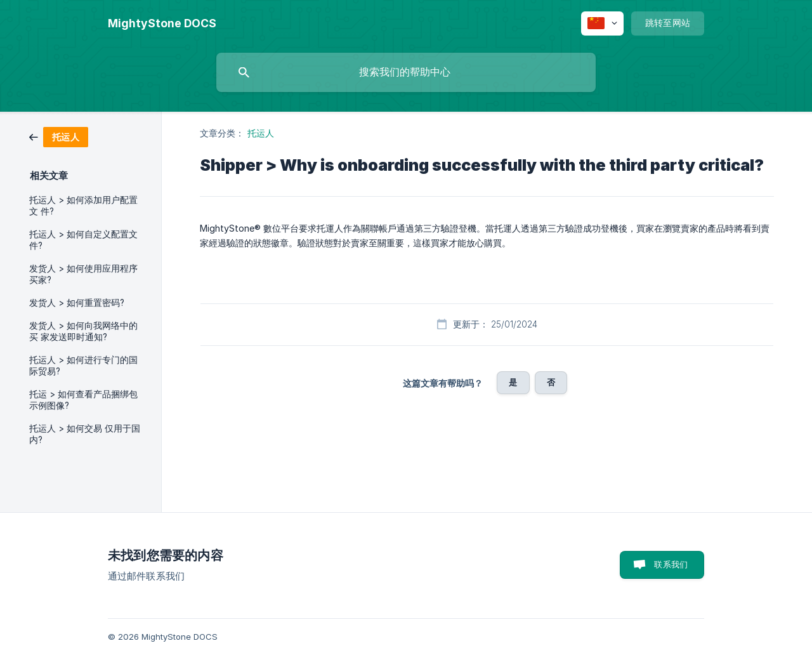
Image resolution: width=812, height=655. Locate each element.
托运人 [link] (261, 133)
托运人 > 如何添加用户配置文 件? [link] (83, 206)
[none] (162, 23)
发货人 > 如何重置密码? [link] (77, 303)
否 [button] (551, 382)
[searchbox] (406, 72)
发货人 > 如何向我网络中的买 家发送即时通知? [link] (83, 331)
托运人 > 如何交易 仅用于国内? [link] (85, 434)
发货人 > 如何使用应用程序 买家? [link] (83, 274)
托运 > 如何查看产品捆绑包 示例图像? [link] (83, 400)
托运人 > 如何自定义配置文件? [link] (83, 240)
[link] (59, 136)
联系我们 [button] (671, 564)
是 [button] (513, 382)
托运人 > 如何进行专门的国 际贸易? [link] (83, 366)
